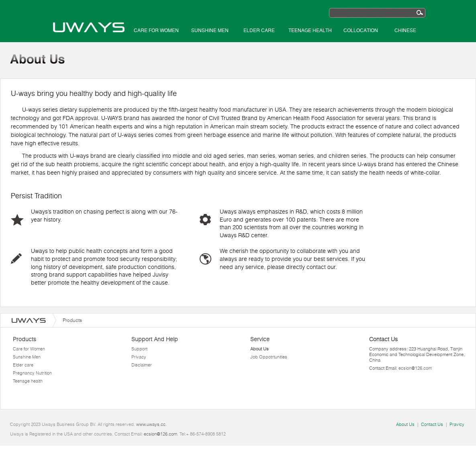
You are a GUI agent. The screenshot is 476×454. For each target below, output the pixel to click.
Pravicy (457, 424)
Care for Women (156, 31)
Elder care (259, 31)
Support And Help (155, 339)
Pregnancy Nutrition (32, 373)
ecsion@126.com (415, 368)
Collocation (361, 31)
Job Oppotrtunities (269, 357)
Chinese (405, 31)
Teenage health (310, 31)
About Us (259, 349)
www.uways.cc (151, 424)
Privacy (139, 357)
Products (25, 339)
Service (260, 339)
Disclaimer (142, 365)
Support (139, 349)
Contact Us (432, 424)
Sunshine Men (210, 31)
